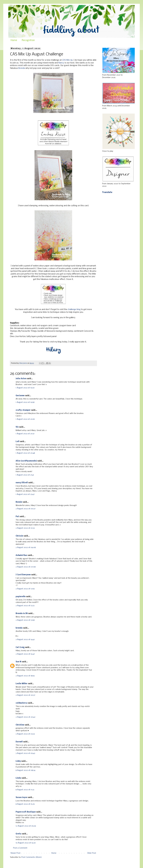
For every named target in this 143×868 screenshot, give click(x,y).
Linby (18, 761)
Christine (20, 725)
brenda (19, 628)
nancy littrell (22, 483)
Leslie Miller (22, 684)
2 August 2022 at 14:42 (25, 640)
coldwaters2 (21, 703)
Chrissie (19, 536)
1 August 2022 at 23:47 (25, 494)
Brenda (22, 68)
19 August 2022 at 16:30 (26, 843)
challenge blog (74, 309)
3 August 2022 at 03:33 (25, 734)
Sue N (18, 662)
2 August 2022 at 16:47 (25, 654)
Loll (17, 442)
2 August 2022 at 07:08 (26, 567)
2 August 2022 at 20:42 (25, 717)
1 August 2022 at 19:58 (25, 402)
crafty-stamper (23, 410)
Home (14, 40)
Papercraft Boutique (26, 812)
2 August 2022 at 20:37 (25, 695)
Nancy (61, 63)
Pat (17, 517)
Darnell (19, 742)
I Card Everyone (23, 575)
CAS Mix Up (67, 60)
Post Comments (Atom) (32, 857)
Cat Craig (20, 647)
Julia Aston (21, 379)
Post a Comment (20, 848)
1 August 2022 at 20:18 (25, 419)
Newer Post (16, 853)
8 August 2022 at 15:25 (25, 804)
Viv (17, 427)
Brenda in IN (22, 614)
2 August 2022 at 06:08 (26, 547)
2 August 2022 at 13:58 (25, 620)
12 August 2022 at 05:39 (26, 826)
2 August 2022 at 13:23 (25, 606)
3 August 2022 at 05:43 (25, 753)
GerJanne (20, 396)
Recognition (28, 40)
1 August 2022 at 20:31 (25, 434)
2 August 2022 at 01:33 (25, 528)
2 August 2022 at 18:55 (25, 676)
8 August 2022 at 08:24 (25, 770)
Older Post (92, 853)
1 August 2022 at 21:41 (25, 475)
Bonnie (19, 502)
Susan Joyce (21, 797)
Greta (18, 834)
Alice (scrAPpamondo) (26, 461)
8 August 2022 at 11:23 (25, 790)
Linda (18, 778)
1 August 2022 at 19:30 (25, 388)
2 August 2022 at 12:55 (25, 589)
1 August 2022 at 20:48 (25, 453)
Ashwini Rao (21, 555)
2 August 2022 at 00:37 (26, 509)
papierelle (21, 597)
